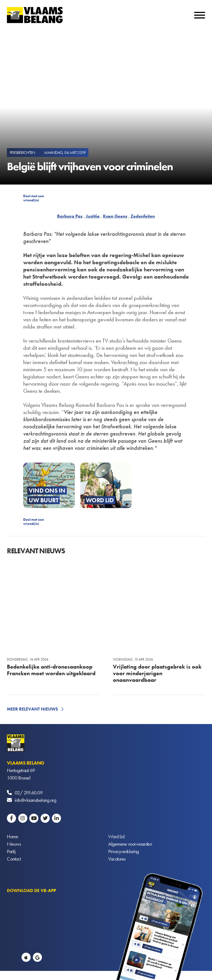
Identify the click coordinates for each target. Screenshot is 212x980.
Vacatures (117, 859)
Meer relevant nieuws (32, 709)
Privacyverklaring (124, 851)
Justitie (93, 216)
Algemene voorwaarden (130, 844)
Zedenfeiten (143, 216)
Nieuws (14, 844)
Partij (11, 851)
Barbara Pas (70, 216)
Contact (14, 859)
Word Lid (116, 836)
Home (12, 836)
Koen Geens (115, 216)
